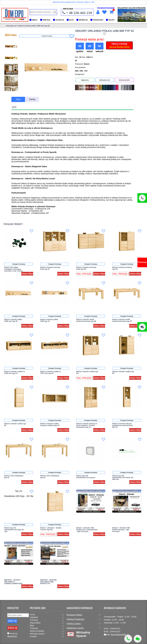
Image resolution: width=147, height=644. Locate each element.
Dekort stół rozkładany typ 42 (50, 477)
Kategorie (34, 617)
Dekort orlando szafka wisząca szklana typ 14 (50, 424)
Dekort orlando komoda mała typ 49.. (86, 268)
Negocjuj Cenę (85, 80)
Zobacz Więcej (28, 274)
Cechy (32, 99)
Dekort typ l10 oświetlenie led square (86, 477)
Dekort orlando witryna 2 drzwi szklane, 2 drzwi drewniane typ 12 (87, 425)
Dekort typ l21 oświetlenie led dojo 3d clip (14, 530)
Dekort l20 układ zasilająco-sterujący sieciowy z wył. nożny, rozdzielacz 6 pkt (13, 270)
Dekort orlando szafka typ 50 (15, 424)
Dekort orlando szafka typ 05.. (87, 372)
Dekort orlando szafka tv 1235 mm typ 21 (14, 372)
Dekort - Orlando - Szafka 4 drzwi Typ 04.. (51, 529)
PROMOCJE (83, 20)
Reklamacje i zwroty (75, 628)
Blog (32, 625)
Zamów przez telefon (124, 80)
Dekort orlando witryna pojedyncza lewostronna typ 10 (123, 425)
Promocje (34, 620)
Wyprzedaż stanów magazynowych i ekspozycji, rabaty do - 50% (73, 2)
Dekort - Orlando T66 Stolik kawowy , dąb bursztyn (121, 530)
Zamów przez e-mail (105, 80)
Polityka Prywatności (75, 619)
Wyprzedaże (35, 623)
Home (32, 615)
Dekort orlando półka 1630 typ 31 (49, 320)
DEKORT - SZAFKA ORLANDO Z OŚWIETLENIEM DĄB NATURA (13, 583)
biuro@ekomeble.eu (120, 634)
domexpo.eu (11, 26)
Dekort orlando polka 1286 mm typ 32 (34, 26)
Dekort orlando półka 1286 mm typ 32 (13, 320)
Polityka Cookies (74, 624)
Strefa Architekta (37, 631)
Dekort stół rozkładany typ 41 (14, 477)
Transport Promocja (19, 264)
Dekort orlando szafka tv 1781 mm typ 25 (51, 372)
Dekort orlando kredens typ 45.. (122, 268)
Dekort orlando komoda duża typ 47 (50, 268)
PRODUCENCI (98, 20)
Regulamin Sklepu (74, 615)
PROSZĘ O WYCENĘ (119, 45)
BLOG (71, 20)
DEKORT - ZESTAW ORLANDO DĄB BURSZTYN (48, 582)
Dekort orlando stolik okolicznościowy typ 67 (122, 320)
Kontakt (33, 636)
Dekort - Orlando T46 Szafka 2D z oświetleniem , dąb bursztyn (87, 530)
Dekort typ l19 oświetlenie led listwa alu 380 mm (123, 477)
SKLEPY (112, 20)
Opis (18, 99)
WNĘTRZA (47, 20)
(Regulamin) (12, 636)
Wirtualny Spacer (37, 634)
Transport (34, 628)
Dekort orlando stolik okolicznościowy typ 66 (86, 320)
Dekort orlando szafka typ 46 (123, 372)
